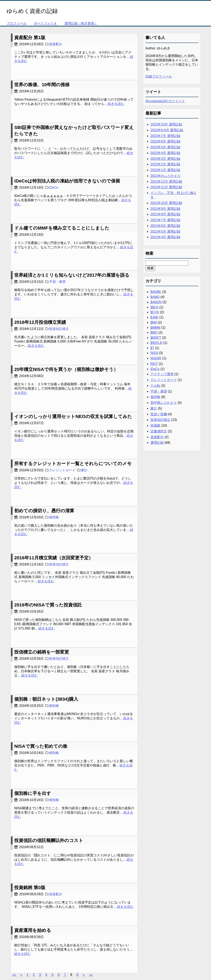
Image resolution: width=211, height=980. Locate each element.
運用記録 (157, 443)
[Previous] (21, 975)
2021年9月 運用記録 (165, 209)
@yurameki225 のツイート (165, 101)
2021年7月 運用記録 (165, 220)
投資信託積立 (59, 329)
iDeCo (54, 188)
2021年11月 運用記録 (166, 187)
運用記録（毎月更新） (81, 23)
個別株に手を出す (33, 793)
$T (152, 348)
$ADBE (156, 292)
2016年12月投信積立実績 (40, 322)
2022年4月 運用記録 (165, 153)
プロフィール (16, 23)
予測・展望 (57, 282)
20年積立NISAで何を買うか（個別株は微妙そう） (66, 369)
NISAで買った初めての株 (41, 746)
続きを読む (116, 104)
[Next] (84, 975)
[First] (14, 975)
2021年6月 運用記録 (165, 226)
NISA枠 (156, 358)
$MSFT (156, 338)
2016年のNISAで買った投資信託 (48, 605)
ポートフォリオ (45, 23)
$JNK (154, 317)
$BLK (154, 307)
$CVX (155, 312)
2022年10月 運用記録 (166, 124)
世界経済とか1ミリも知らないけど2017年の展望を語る (72, 275)
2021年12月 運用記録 (166, 182)
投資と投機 (159, 414)
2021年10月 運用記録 (166, 203)
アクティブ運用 (162, 374)
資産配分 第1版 (30, 38)
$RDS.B (156, 343)
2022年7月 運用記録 (165, 136)
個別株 (54, 517)
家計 (84, 470)
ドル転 (155, 386)
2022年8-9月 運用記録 (167, 130)
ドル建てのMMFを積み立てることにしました (62, 228)
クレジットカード (62, 470)
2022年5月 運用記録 (165, 147)
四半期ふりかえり (164, 403)
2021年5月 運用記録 (165, 232)
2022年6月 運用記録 (165, 141)
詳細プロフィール (159, 76)
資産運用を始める (33, 930)
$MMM (155, 328)
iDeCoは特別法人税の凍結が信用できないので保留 (67, 181)
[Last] (91, 975)
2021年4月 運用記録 (165, 237)
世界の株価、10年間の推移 (42, 85)
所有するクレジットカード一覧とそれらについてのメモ (73, 464)
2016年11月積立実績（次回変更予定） (54, 558)
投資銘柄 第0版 (30, 888)
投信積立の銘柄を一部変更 (42, 652)
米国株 (155, 426)
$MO (154, 333)
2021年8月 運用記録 (165, 214)
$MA (154, 322)
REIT (154, 364)
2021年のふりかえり (166, 176)
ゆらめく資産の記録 (32, 11)
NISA (154, 353)
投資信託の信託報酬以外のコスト (49, 840)
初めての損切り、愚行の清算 (44, 511)
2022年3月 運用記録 (165, 159)
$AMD (155, 297)
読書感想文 (159, 431)
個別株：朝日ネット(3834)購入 (46, 699)
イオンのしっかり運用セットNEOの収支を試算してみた (73, 416)
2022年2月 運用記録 (165, 164)
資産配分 (56, 44)
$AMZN (156, 302)
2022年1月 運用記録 (165, 170)
